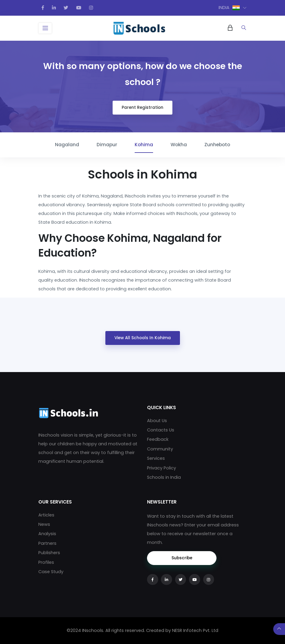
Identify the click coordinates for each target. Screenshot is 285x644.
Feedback (158, 439)
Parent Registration (142, 107)
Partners (47, 543)
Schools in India (164, 477)
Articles (46, 515)
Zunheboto (217, 145)
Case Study (51, 572)
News (44, 524)
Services (156, 458)
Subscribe (182, 558)
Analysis (47, 534)
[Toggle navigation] (45, 28)
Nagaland (67, 145)
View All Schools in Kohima (143, 338)
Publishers (49, 553)
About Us (157, 421)
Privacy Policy (162, 468)
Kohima (144, 145)
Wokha (179, 145)
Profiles (46, 562)
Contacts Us (161, 430)
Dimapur (107, 145)
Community (160, 449)
